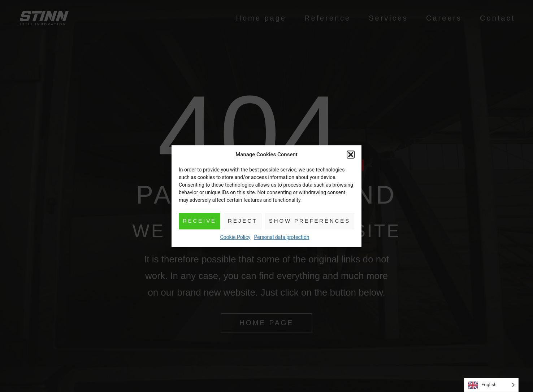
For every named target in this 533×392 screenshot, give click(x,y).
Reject (242, 221)
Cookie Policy (235, 237)
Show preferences (310, 221)
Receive (199, 221)
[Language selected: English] (491, 385)
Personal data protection (281, 237)
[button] (351, 155)
